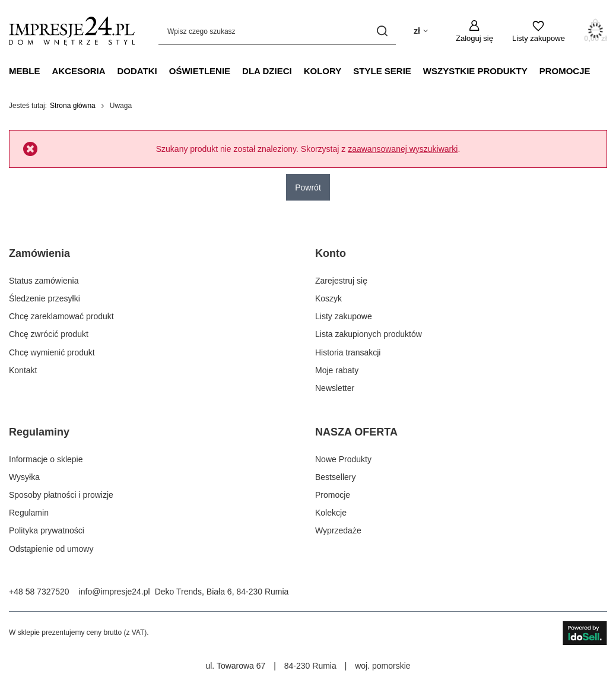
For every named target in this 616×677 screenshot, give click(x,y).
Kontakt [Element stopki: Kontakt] (23, 370)
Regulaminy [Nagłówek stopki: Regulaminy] (39, 432)
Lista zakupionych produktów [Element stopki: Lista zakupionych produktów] (369, 334)
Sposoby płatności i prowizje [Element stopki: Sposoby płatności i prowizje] (61, 495)
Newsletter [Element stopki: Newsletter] (335, 388)
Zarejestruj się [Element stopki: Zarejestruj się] (341, 281)
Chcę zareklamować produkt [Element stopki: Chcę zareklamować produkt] (61, 316)
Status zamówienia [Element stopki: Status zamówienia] (44, 281)
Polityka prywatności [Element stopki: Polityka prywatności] (47, 530)
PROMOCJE (565, 71)
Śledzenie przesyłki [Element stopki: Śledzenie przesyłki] (45, 298)
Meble (25, 71)
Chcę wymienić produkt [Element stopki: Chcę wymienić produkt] (52, 352)
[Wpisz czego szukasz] (277, 31)
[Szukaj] (382, 31)
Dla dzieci (267, 71)
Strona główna (73, 106)
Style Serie (382, 71)
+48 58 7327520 (39, 592)
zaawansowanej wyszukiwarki (403, 149)
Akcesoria (79, 71)
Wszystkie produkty (475, 71)
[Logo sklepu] (72, 31)
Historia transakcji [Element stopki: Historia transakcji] (348, 352)
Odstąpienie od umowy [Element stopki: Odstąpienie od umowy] (51, 549)
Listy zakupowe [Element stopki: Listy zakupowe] (344, 316)
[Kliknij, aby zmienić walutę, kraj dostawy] (421, 31)
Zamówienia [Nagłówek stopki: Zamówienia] (39, 253)
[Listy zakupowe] (539, 31)
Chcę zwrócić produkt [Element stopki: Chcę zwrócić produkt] (49, 334)
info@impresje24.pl (115, 592)
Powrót (308, 187)
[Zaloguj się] (474, 31)
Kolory (323, 71)
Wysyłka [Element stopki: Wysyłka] (24, 477)
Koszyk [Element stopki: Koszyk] (328, 298)
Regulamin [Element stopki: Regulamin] (29, 513)
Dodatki (137, 71)
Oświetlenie (200, 71)
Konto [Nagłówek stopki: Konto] (331, 253)
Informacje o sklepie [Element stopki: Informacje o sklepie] (46, 459)
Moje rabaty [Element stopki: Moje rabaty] (337, 370)
